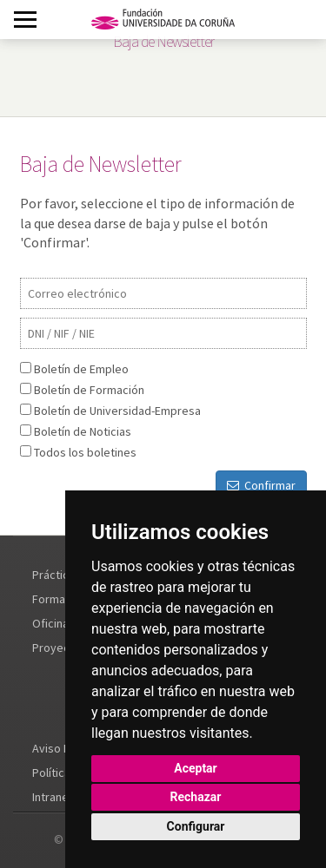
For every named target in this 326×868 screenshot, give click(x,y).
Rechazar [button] (196, 797)
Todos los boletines (85, 452)
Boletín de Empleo (81, 369)
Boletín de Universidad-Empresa (117, 411)
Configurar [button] (196, 826)
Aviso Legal (62, 748)
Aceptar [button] (196, 768)
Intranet (53, 797)
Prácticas (57, 575)
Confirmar (261, 485)
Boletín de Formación (89, 390)
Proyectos (60, 648)
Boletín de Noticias (83, 431)
